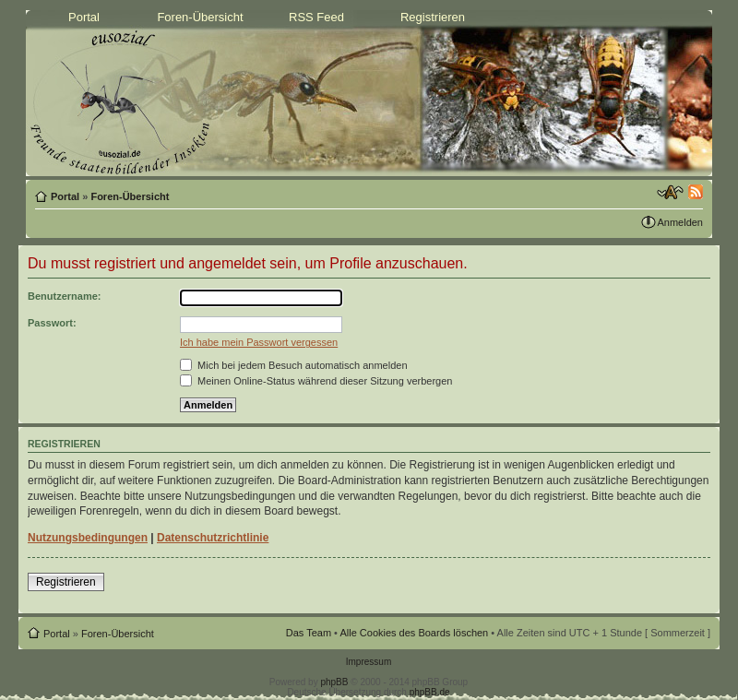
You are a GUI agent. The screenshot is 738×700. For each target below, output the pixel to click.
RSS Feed (316, 17)
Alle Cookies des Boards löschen (414, 633)
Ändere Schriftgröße (670, 193)
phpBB (334, 682)
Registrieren (433, 17)
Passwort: (52, 323)
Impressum (369, 662)
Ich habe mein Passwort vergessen (259, 342)
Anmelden (680, 222)
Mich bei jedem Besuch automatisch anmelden (294, 365)
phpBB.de (430, 692)
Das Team (309, 633)
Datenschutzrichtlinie (213, 538)
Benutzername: (64, 296)
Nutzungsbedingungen (88, 538)
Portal (84, 17)
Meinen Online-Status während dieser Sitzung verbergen (316, 381)
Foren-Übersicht (200, 17)
